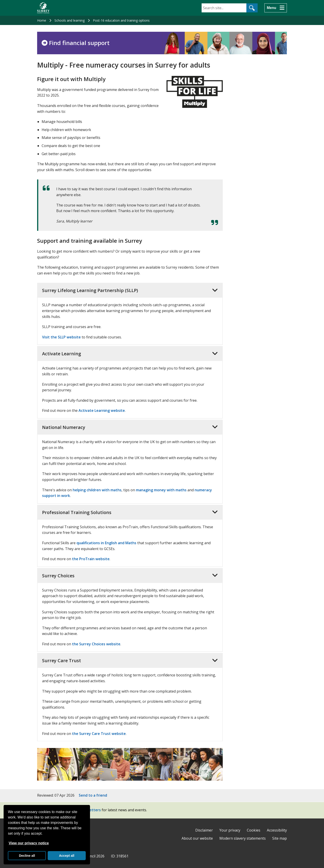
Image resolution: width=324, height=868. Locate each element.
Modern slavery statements (243, 838)
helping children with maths (97, 490)
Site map (280, 838)
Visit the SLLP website (61, 337)
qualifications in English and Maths (106, 543)
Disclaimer (204, 830)
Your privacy (230, 830)
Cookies (254, 830)
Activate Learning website (102, 410)
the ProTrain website (91, 559)
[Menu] (276, 8)
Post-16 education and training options (121, 20)
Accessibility (277, 830)
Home (42, 20)
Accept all (67, 856)
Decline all (27, 856)
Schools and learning (70, 20)
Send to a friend (93, 795)
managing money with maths (161, 490)
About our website (197, 838)
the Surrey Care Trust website (99, 734)
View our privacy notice (29, 843)
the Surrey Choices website (96, 644)
